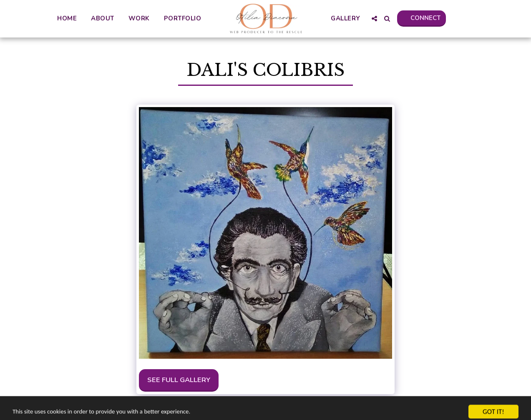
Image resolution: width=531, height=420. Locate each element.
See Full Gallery (179, 380)
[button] (374, 19)
